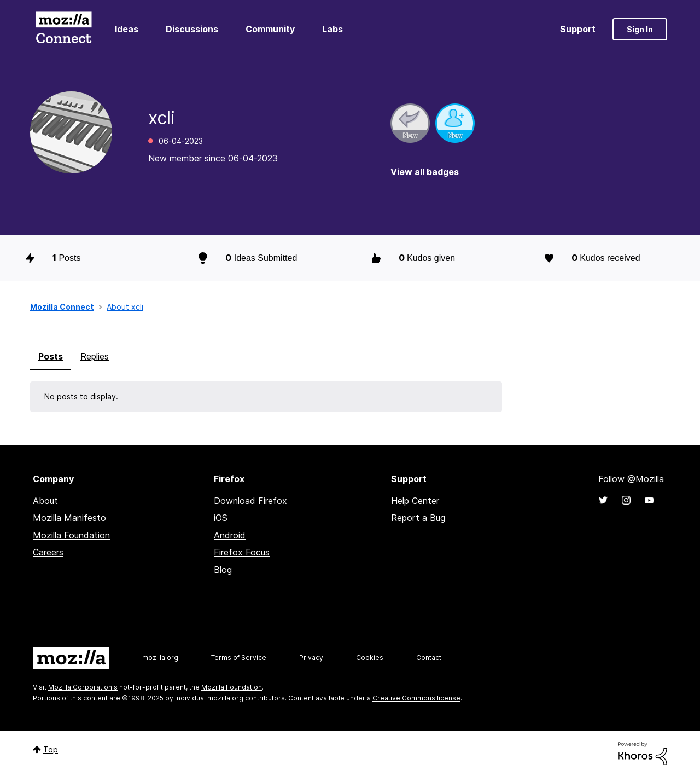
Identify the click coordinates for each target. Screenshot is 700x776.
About (45, 501)
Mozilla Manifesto (69, 518)
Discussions (192, 29)
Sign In (640, 29)
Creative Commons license (416, 698)
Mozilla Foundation (71, 535)
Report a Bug (418, 518)
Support (578, 29)
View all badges (425, 172)
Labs (332, 29)
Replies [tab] (95, 356)
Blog (223, 570)
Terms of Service (239, 658)
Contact (429, 658)
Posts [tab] (51, 356)
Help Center (415, 501)
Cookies (370, 658)
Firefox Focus (242, 552)
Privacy (311, 658)
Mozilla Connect (63, 29)
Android (230, 535)
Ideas (127, 29)
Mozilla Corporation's (83, 687)
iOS (221, 518)
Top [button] (51, 749)
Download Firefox (250, 501)
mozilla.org (160, 658)
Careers (48, 552)
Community (270, 29)
